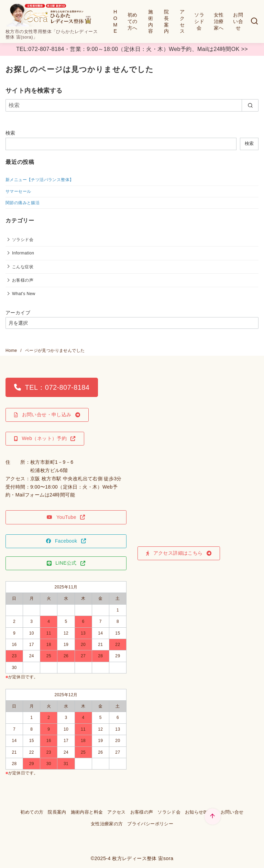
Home (12, 351)
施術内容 (151, 21)
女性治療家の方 (107, 824)
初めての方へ (133, 21)
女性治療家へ (219, 21)
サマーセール (18, 191)
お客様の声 (23, 280)
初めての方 (32, 812)
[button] (52, 387)
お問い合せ (238, 21)
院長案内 (166, 21)
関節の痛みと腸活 (23, 203)
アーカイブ (18, 313)
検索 (10, 133)
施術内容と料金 (87, 812)
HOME (115, 21)
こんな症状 (23, 267)
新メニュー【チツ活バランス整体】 (40, 180)
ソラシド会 (199, 21)
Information (23, 253)
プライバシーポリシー (150, 824)
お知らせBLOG (201, 812)
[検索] (254, 22)
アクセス (182, 21)
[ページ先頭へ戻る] (213, 817)
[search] (250, 105)
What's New (24, 294)
